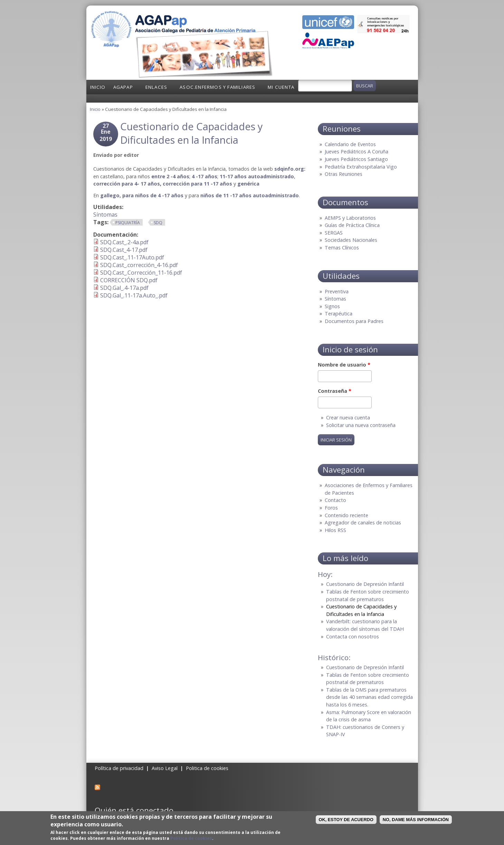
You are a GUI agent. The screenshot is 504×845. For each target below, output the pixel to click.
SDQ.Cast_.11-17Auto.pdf (132, 257)
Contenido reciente (346, 515)
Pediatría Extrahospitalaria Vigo (361, 167)
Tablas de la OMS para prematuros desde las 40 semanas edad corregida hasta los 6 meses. (369, 697)
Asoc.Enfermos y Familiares (217, 87)
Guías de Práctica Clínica (352, 225)
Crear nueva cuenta (348, 417)
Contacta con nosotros (353, 637)
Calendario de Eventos (350, 144)
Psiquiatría (128, 223)
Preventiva (337, 291)
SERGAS (334, 233)
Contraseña (335, 391)
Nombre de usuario (344, 365)
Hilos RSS (335, 530)
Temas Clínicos (342, 248)
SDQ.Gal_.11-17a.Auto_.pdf (134, 295)
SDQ (158, 223)
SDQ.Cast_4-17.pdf (124, 250)
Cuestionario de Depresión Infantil (365, 584)
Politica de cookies (207, 768)
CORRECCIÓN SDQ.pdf (129, 280)
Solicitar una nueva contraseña (361, 425)
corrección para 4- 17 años (127, 184)
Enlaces (156, 87)
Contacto (335, 500)
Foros (331, 508)
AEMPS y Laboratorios (350, 218)
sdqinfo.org (289, 169)
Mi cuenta (281, 87)
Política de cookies (191, 838)
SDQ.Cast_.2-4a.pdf (124, 242)
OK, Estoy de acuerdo (346, 820)
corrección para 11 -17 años (197, 184)
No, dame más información (416, 820)
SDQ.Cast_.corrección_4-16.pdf (139, 265)
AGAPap (123, 87)
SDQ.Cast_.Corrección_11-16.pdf (141, 273)
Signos (332, 306)
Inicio (98, 87)
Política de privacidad (119, 768)
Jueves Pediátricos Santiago (356, 159)
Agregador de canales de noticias (363, 523)
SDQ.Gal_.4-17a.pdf (124, 288)
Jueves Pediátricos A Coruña (356, 151)
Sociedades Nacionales (351, 240)
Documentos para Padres (354, 321)
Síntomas (105, 215)
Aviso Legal (165, 768)
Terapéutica (339, 314)
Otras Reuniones (344, 174)
